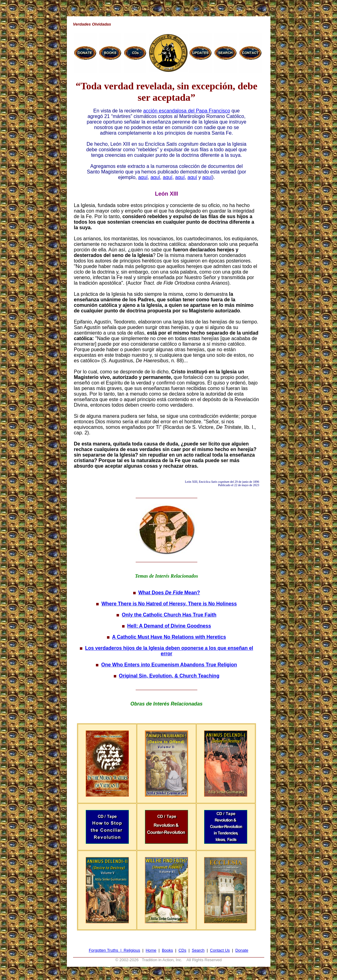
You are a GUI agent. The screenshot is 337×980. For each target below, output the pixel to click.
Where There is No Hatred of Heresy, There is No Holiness (169, 604)
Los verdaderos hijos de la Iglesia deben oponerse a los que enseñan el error (169, 651)
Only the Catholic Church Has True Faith (169, 615)
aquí (143, 177)
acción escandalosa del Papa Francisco (187, 111)
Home (151, 950)
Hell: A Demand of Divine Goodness (169, 626)
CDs (182, 950)
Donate (242, 950)
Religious (132, 950)
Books (167, 950)
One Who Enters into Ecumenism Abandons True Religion (169, 665)
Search (198, 950)
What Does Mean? (169, 593)
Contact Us (220, 950)
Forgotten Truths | (106, 950)
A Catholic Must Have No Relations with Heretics (169, 637)
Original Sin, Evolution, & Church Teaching (169, 676)
